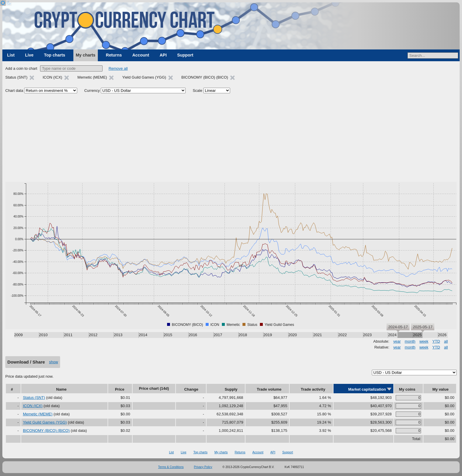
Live (29, 55)
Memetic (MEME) (38, 414)
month (410, 341)
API (163, 55)
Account (141, 55)
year (397, 341)
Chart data (14, 91)
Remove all (118, 68)
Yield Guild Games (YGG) (45, 422)
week (424, 341)
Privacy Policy (203, 467)
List (11, 55)
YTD (436, 341)
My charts (86, 55)
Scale (198, 91)
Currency (92, 91)
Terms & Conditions (171, 467)
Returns (114, 55)
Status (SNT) (34, 398)
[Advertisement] (231, 138)
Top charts (55, 55)
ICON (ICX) (33, 406)
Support (185, 55)
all (446, 341)
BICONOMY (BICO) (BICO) (46, 431)
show (54, 362)
